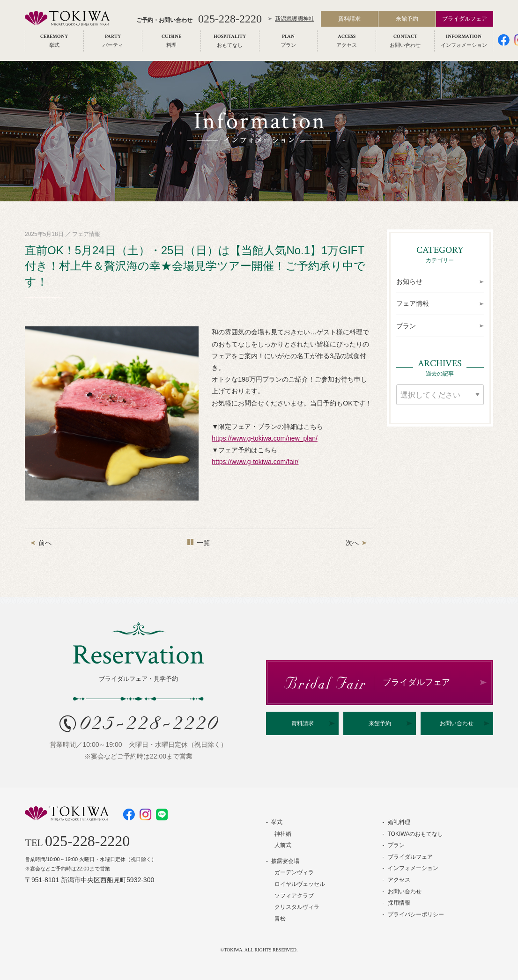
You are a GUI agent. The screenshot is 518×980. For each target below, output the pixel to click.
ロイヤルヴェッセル (300, 884)
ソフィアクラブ (294, 896)
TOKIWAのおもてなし (416, 834)
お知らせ (409, 281)
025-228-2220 (230, 20)
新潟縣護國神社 (295, 20)
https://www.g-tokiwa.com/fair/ (255, 462)
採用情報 (399, 903)
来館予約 (407, 20)
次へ (352, 543)
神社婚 (283, 834)
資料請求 (349, 20)
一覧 (203, 543)
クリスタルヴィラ (297, 907)
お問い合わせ (457, 723)
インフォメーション (413, 868)
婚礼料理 (399, 822)
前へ (45, 543)
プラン (406, 326)
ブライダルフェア (465, 20)
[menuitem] (54, 42)
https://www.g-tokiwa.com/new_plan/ (265, 438)
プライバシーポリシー (416, 914)
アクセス (399, 880)
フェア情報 (413, 303)
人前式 (283, 845)
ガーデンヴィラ (294, 872)
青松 (280, 919)
